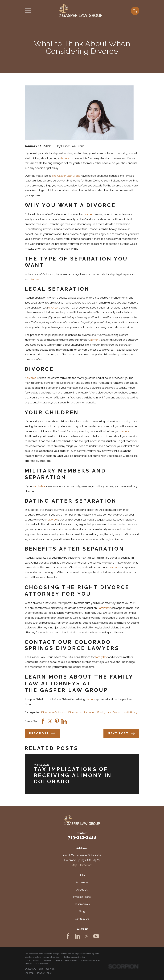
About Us (82, 890)
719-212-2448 (82, 837)
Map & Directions (82, 865)
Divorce (90, 699)
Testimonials (82, 904)
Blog (82, 911)
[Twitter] (87, 936)
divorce (65, 158)
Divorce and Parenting (82, 712)
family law (39, 486)
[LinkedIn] (77, 936)
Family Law (104, 712)
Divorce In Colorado (54, 712)
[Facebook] (68, 936)
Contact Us (82, 919)
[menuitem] (29, 973)
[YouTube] (96, 936)
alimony (95, 340)
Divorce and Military (125, 712)
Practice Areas (82, 897)
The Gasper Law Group (66, 176)
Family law (104, 608)
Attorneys (82, 882)
